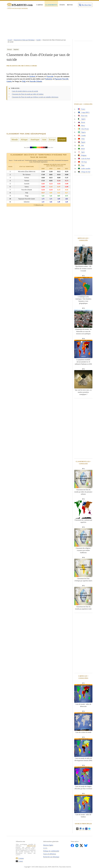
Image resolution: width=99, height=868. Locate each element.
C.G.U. (45, 848)
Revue (70, 5)
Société (38, 40)
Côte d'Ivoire (83, 129)
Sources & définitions (50, 854)
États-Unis (83, 116)
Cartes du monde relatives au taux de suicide (25, 91)
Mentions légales (48, 845)
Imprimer (16, 49)
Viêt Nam (82, 162)
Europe (52, 139)
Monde (15, 139)
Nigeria (82, 132)
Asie (44, 139)
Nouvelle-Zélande (36, 81)
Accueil (10, 40)
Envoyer (10, 49)
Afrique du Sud (84, 172)
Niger (81, 165)
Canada (82, 135)
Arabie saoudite (84, 169)
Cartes (40, 5)
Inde (81, 145)
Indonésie (49, 79)
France (82, 109)
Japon (81, 152)
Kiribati (32, 76)
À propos (21, 858)
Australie (50, 76)
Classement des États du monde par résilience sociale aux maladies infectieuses (35, 97)
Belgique (82, 155)
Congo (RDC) (84, 112)
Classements (51, 5)
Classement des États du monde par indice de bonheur (28, 94)
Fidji (24, 81)
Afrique (24, 139)
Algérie (82, 119)
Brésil (81, 149)
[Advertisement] (49, 25)
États (62, 5)
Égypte (82, 142)
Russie (82, 122)
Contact (20, 861)
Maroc (82, 126)
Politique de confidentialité (51, 851)
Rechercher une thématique (51, 857)
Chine (81, 139)
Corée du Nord (84, 159)
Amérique (35, 139)
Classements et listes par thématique (24, 40)
